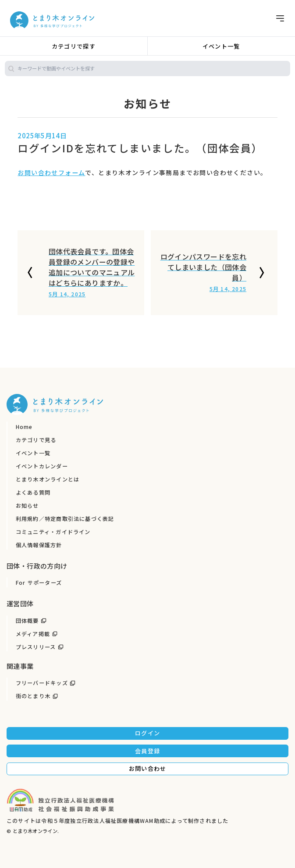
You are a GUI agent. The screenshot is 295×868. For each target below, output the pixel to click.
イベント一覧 (221, 46)
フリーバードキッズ (42, 683)
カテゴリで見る (36, 440)
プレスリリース (36, 647)
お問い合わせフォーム (51, 172)
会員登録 (147, 751)
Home (24, 427)
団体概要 (27, 621)
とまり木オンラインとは (48, 479)
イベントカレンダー (42, 466)
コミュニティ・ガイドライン (53, 532)
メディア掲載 (33, 634)
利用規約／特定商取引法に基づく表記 (65, 519)
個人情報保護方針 (39, 545)
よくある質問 (33, 492)
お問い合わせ (148, 768)
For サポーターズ (39, 583)
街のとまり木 (33, 696)
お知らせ (27, 506)
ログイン (147, 733)
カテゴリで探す (74, 46)
